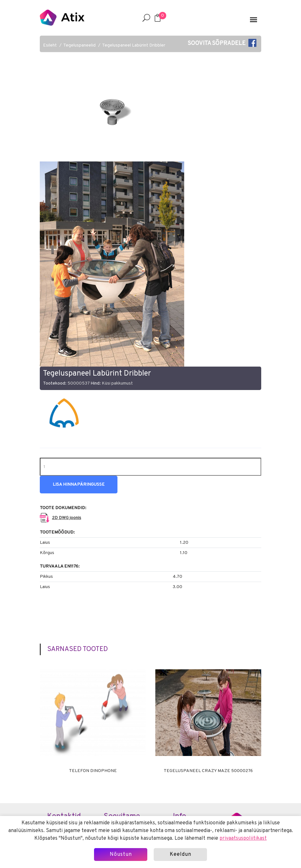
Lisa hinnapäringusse (79, 485)
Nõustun (121, 855)
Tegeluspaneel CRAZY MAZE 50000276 (208, 771)
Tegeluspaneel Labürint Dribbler (134, 45)
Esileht (50, 45)
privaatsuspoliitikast (243, 838)
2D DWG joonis (67, 518)
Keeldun (181, 855)
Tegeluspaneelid (79, 45)
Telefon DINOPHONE (93, 771)
